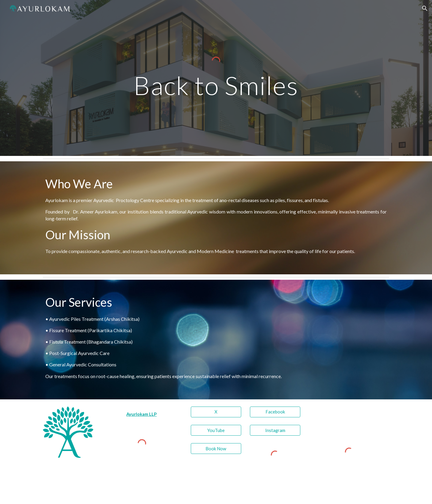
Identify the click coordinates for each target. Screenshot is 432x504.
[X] (216, 412)
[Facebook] (275, 412)
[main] (216, 85)
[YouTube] (216, 430)
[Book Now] (216, 449)
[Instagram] (275, 430)
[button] (425, 8)
